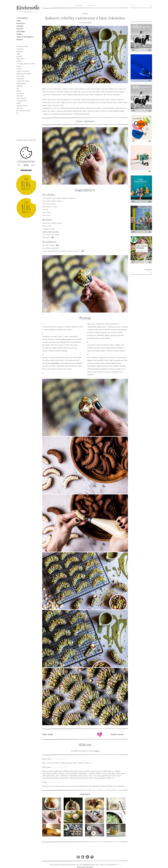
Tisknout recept (117, 734)
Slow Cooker (20, 76)
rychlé (18, 103)
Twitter (83, 857)
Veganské (20, 86)
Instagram (87, 857)
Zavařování (20, 96)
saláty (18, 54)
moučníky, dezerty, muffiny (26, 64)
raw (18, 88)
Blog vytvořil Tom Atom (85, 867)
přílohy (19, 61)
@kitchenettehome (30, 140)
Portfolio (21, 23)
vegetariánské (21, 83)
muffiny (19, 69)
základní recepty (22, 106)
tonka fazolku (55, 363)
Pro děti (20, 29)
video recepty (21, 98)
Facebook (78, 857)
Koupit (52, 237)
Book (27, 125)
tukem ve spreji (66, 339)
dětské (19, 91)
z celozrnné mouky (23, 81)
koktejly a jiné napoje (24, 73)
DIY (18, 113)
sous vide (20, 108)
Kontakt (20, 26)
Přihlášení (79, 5)
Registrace (91, 5)
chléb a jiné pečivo (23, 71)
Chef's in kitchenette (25, 37)
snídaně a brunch (22, 46)
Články (19, 34)
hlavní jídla (20, 59)
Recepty (20, 40)
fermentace (20, 93)
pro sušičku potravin (23, 111)
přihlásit (96, 751)
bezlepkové (20, 78)
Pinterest (92, 857)
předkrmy (20, 51)
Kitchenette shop (141, 16)
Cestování (21, 32)
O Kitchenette (22, 18)
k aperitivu (20, 49)
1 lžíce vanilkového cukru (51, 232)
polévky (19, 56)
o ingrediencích (22, 101)
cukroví (19, 66)
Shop (19, 21)
